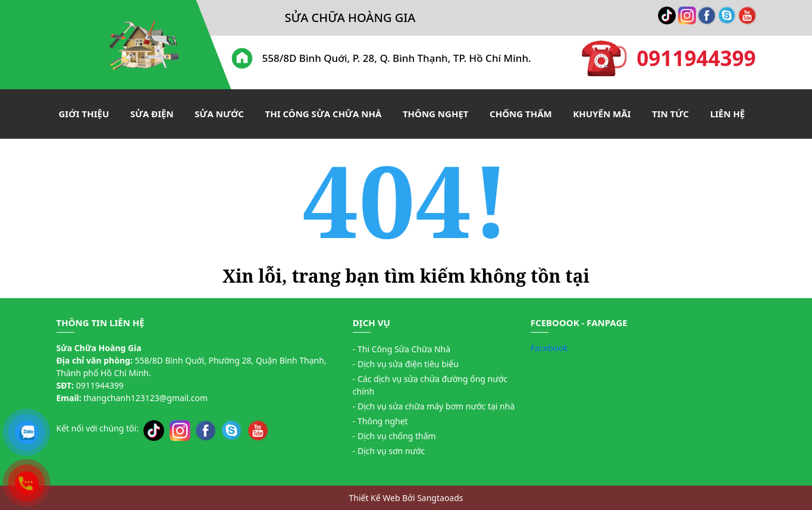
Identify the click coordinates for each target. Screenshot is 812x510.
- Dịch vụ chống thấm (394, 436)
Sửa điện (152, 114)
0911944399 (669, 58)
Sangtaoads (440, 498)
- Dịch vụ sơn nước (389, 451)
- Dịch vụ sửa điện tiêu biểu (406, 364)
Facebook (549, 348)
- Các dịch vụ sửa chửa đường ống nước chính (430, 385)
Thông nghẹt (436, 114)
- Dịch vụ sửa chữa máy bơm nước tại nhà (434, 406)
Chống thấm (521, 114)
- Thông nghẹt (380, 421)
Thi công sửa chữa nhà (324, 114)
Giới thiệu (84, 114)
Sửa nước (219, 114)
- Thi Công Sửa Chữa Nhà (402, 349)
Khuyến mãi (602, 114)
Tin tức (670, 114)
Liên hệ (728, 114)
